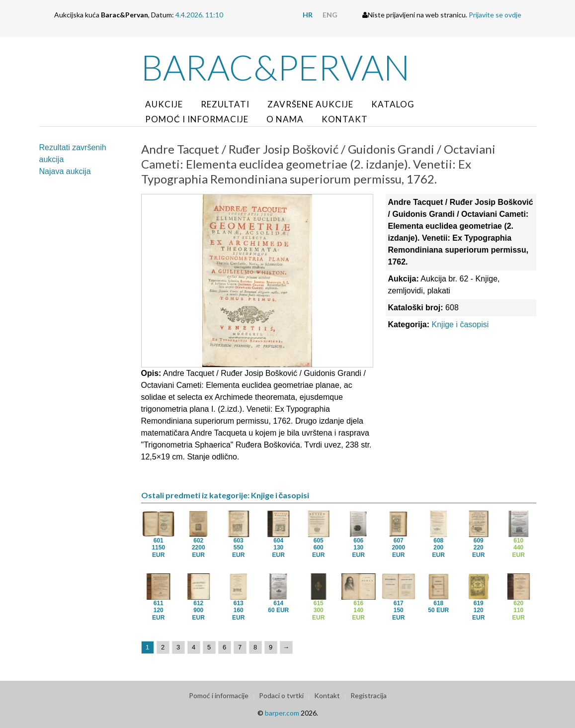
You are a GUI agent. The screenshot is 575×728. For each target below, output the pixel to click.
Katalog (393, 104)
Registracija (369, 695)
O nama (285, 119)
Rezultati (225, 104)
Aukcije (164, 104)
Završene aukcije (310, 104)
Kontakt (345, 119)
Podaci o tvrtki (281, 695)
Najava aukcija (65, 171)
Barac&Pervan (276, 67)
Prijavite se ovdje (495, 15)
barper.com (282, 713)
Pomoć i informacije (197, 119)
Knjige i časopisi (460, 324)
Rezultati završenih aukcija (73, 153)
